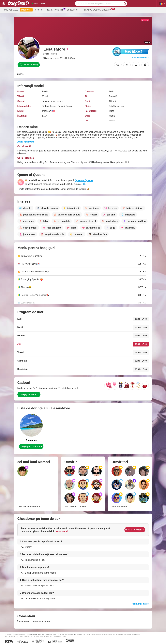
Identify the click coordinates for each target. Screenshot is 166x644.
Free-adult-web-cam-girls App (97, 10)
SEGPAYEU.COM (83, 634)
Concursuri (73, 10)
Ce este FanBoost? (140, 57)
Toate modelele (10, 10)
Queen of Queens (84, 180)
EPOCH (72, 634)
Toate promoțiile (56, 10)
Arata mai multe (26, 142)
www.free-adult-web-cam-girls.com (43, 634)
